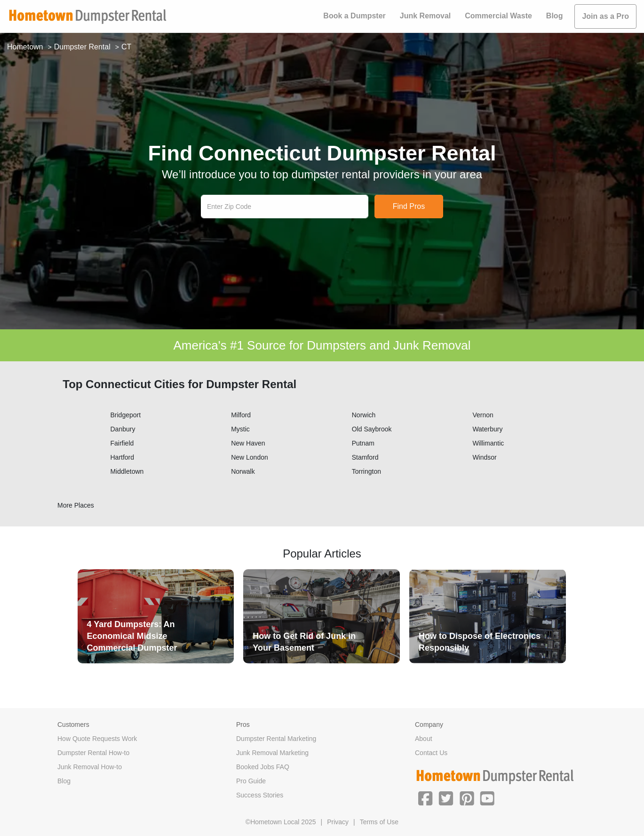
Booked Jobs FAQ (263, 767)
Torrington (366, 471)
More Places (76, 505)
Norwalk (243, 471)
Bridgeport (126, 415)
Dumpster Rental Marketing (276, 739)
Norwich (364, 415)
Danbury (123, 429)
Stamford (365, 457)
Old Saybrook (372, 429)
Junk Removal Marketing (272, 753)
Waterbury (487, 429)
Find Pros (409, 206)
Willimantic (488, 443)
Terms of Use (379, 822)
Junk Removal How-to (90, 767)
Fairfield (122, 443)
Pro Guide (251, 781)
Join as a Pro (605, 16)
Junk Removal (425, 16)
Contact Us (431, 753)
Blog (555, 16)
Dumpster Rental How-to (93, 753)
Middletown (127, 471)
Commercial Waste (498, 16)
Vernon (483, 415)
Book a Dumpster (354, 16)
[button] (425, 797)
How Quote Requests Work (97, 739)
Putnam (363, 443)
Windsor (484, 457)
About (424, 739)
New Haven (248, 443)
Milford (241, 415)
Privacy (338, 822)
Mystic (240, 429)
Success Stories (260, 795)
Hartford (123, 457)
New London (250, 457)
